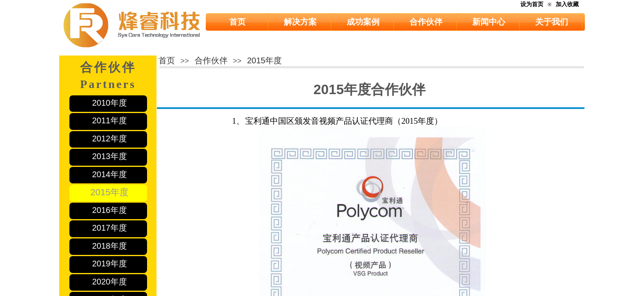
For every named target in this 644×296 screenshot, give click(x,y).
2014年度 (109, 174)
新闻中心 (489, 22)
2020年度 (109, 282)
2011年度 (109, 120)
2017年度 (109, 228)
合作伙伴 (426, 22)
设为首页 (532, 4)
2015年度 (109, 192)
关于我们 (552, 22)
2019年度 (109, 264)
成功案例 (363, 22)
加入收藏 (567, 4)
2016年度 (109, 210)
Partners (108, 84)
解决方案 (300, 22)
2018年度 (109, 246)
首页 (237, 22)
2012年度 (109, 139)
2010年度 (109, 103)
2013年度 (109, 156)
